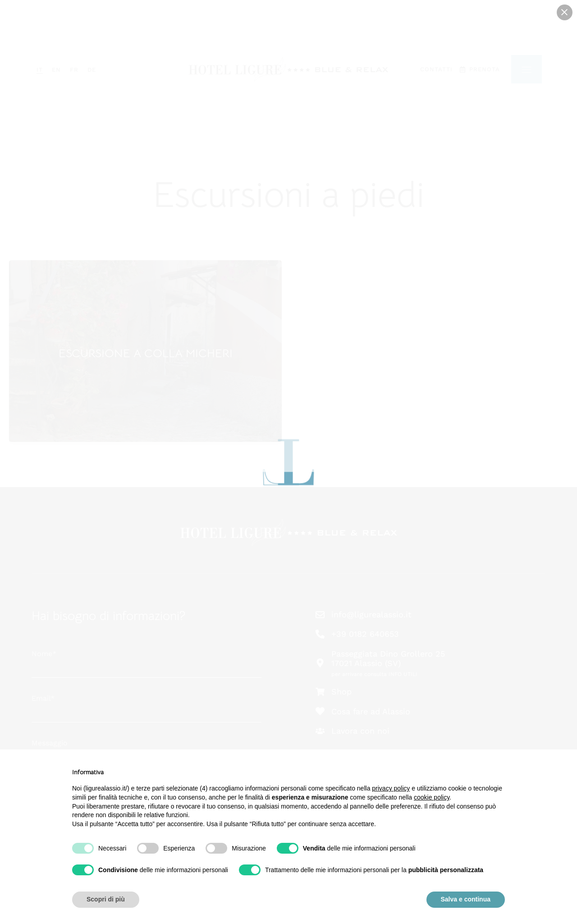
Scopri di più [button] (106, 899)
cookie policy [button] (432, 797)
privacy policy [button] (391, 788)
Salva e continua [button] (466, 899)
